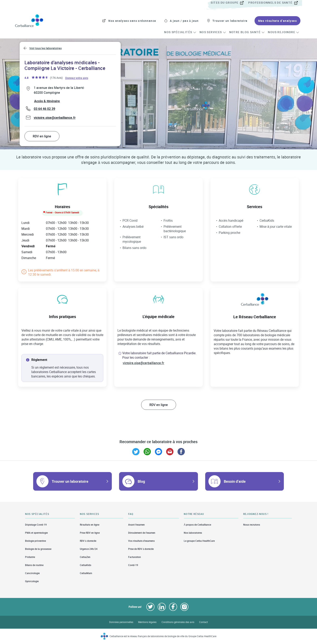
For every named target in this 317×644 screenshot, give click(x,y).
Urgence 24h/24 (89, 549)
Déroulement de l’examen (142, 533)
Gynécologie (32, 581)
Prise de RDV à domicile (141, 549)
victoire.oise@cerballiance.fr (55, 118)
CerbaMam (86, 573)
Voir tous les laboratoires (45, 48)
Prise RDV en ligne (90, 533)
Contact (203, 622)
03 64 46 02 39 (44, 109)
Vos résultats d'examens (142, 541)
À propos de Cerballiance (197, 525)
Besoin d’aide (235, 481)
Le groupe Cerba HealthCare (199, 541)
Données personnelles (121, 622)
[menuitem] (229, 3)
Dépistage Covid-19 (36, 525)
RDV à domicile (88, 541)
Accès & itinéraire (47, 101)
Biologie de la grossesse (38, 549)
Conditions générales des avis (178, 622)
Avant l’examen (136, 525)
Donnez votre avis (77, 78)
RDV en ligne (42, 136)
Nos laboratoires (193, 533)
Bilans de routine (34, 565)
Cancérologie (32, 573)
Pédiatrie (30, 557)
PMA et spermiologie (36, 533)
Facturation (135, 557)
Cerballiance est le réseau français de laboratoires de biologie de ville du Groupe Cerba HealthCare (163, 636)
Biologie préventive (35, 541)
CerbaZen (85, 557)
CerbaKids (86, 565)
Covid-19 (133, 565)
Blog (141, 481)
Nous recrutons (252, 525)
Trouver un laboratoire (70, 481)
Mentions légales (147, 622)
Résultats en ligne (90, 525)
